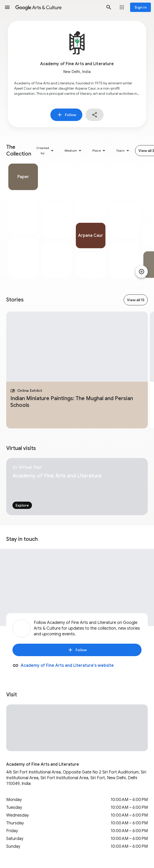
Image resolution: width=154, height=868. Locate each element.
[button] (7, 7)
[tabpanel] (23, 221)
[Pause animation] (142, 272)
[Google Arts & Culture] (58, 7)
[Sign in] (140, 7)
